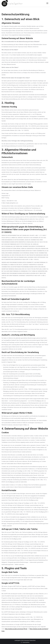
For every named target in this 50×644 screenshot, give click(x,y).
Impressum (27, 640)
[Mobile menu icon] (47, 3)
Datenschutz (33, 640)
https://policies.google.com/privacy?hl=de (16, 629)
